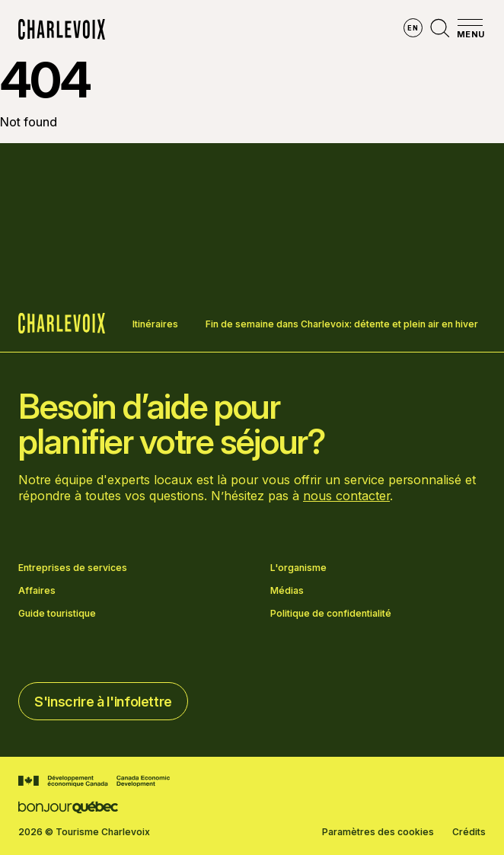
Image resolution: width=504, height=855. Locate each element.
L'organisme (298, 568)
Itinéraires (155, 324)
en (413, 28)
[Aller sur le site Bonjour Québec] (68, 807)
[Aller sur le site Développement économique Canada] (94, 781)
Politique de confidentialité (331, 614)
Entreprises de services (73, 568)
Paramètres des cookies (378, 832)
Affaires (37, 591)
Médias (287, 591)
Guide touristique (57, 614)
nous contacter (346, 496)
